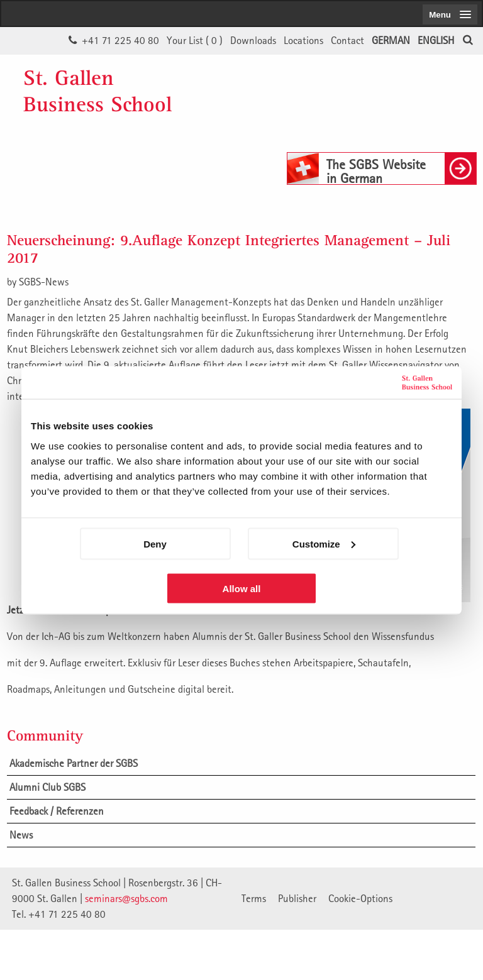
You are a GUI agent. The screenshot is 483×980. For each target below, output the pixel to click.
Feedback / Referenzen (57, 811)
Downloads (253, 40)
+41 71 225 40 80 (120, 40)
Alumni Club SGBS (47, 787)
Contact (347, 40)
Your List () (195, 40)
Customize (324, 543)
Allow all (242, 588)
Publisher (297, 898)
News (21, 835)
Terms (254, 898)
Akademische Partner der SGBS (74, 763)
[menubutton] (450, 14)
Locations (303, 40)
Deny (155, 543)
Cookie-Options (360, 898)
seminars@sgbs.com (126, 898)
